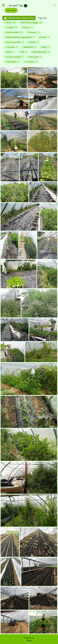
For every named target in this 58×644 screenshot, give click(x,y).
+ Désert (44, 37)
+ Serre (10, 22)
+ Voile (45, 47)
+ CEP (23, 52)
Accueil (13, 5)
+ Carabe (11, 27)
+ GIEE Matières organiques (19, 37)
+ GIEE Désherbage (31, 22)
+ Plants (33, 42)
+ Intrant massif (14, 57)
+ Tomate (34, 32)
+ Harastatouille (14, 42)
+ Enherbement (40, 52)
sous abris (11, 10)
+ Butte (10, 52)
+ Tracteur (30, 62)
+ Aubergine (12, 62)
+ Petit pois (34, 57)
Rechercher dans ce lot (21, 18)
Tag (21, 5)
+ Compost (11, 47)
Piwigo (29, 640)
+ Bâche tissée (14, 32)
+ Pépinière (29, 47)
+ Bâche (27, 27)
